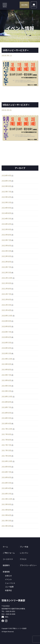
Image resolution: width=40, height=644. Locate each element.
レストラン (24, 553)
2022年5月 (6, 272)
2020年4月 (6, 348)
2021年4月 (6, 310)
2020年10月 (7, 316)
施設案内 (6, 565)
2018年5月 (6, 418)
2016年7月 (6, 472)
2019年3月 (6, 391)
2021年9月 (6, 283)
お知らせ (8, 576)
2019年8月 (6, 369)
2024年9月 (6, 208)
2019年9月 (6, 364)
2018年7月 (6, 407)
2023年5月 (6, 251)
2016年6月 (6, 477)
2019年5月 (6, 386)
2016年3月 (6, 494)
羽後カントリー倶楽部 (13, 600)
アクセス (23, 559)
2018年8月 (6, 402)
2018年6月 (6, 413)
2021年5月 (6, 305)
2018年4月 (6, 423)
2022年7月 (6, 267)
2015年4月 (6, 526)
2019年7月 (6, 375)
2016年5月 (6, 483)
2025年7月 (6, 192)
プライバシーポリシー (28, 565)
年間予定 (8, 590)
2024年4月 (6, 224)
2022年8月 (6, 262)
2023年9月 (6, 229)
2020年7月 (6, 332)
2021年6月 (6, 299)
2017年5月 (6, 450)
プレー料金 (24, 547)
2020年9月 (6, 321)
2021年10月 (7, 278)
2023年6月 (6, 245)
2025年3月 (6, 202)
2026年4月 (6, 175)
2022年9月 (6, 256)
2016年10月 (7, 461)
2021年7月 (6, 294)
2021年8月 (6, 289)
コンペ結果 (9, 587)
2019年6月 (6, 380)
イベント (8, 579)
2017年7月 (6, 445)
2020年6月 (6, 337)
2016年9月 (6, 467)
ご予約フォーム (9, 553)
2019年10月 (7, 359)
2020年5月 (6, 343)
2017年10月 (7, 429)
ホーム (5, 547)
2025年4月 (6, 197)
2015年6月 (6, 515)
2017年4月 (6, 456)
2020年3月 (6, 353)
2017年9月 (6, 434)
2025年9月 (6, 186)
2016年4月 (6, 488)
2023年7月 (6, 240)
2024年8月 (6, 213)
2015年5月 (6, 521)
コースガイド (8, 559)
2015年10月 (7, 499)
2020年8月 (6, 326)
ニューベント (10, 583)
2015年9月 (6, 504)
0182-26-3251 (11, 611)
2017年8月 (6, 440)
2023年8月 (6, 235)
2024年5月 (6, 219)
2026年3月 (6, 181)
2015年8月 (6, 510)
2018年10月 (7, 396)
